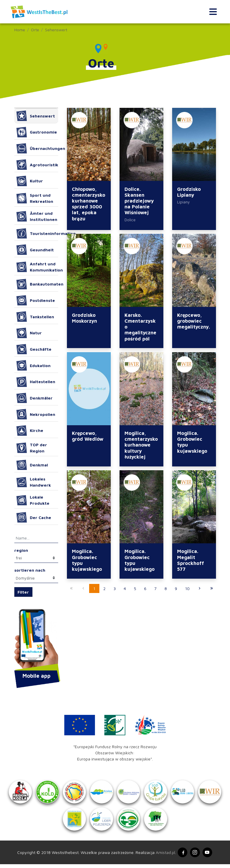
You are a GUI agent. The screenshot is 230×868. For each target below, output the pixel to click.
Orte (35, 30)
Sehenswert (56, 30)
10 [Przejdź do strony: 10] (187, 590)
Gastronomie (37, 132)
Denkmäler (35, 398)
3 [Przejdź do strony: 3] (115, 590)
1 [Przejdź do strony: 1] (94, 590)
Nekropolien (36, 414)
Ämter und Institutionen (37, 216)
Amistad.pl (164, 856)
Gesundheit (35, 250)
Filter (23, 592)
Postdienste (36, 300)
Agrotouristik (37, 165)
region (21, 550)
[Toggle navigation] (213, 12)
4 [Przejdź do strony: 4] (125, 590)
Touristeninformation (37, 234)
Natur (29, 333)
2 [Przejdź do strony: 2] (104, 590)
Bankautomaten (37, 284)
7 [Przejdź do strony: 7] (155, 590)
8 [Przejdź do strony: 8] (166, 590)
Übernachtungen (37, 148)
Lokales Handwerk (34, 482)
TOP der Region (32, 448)
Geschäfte (34, 349)
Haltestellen (36, 382)
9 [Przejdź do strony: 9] (176, 590)
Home (20, 30)
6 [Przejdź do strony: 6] (145, 590)
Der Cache (34, 517)
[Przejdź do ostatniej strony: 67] (212, 590)
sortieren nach (30, 570)
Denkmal (32, 465)
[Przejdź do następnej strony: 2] (200, 590)
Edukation (34, 365)
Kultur (30, 181)
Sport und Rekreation (35, 198)
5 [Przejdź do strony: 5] (135, 590)
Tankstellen (35, 317)
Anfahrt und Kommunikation (37, 267)
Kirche (30, 430)
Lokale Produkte (33, 500)
